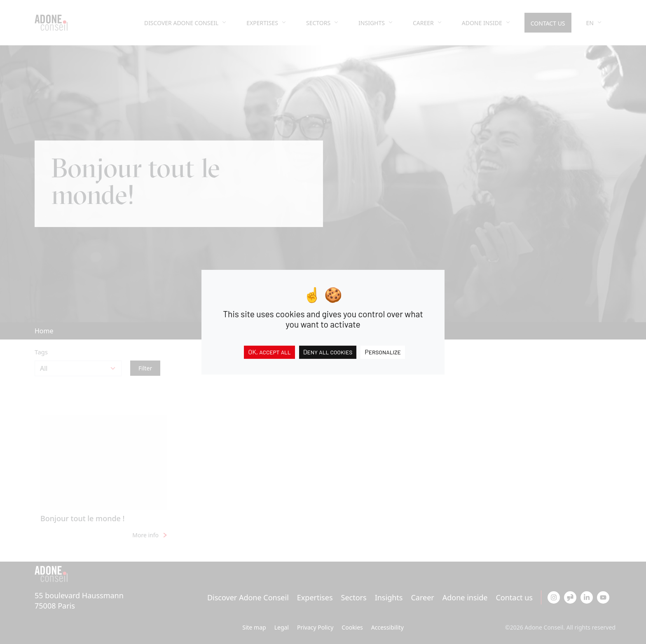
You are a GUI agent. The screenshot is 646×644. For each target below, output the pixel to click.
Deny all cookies (328, 351)
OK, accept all (269, 351)
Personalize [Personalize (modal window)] (383, 351)
